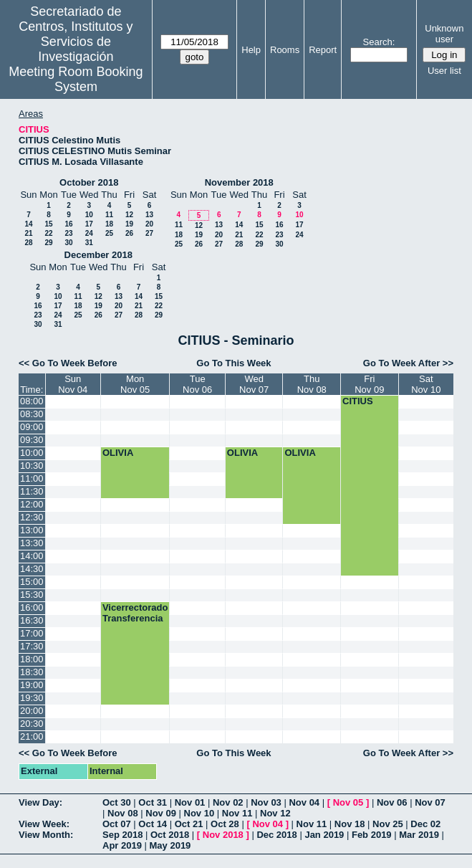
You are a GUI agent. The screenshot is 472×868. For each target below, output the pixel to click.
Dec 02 (425, 824)
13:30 (32, 543)
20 (149, 224)
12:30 (32, 517)
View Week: (44, 824)
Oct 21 (189, 824)
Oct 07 (117, 824)
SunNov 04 (73, 384)
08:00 (32, 401)
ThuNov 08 (312, 384)
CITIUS (358, 401)
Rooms (285, 50)
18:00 (32, 659)
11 (109, 215)
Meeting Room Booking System (76, 79)
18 (109, 224)
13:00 (32, 530)
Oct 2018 (170, 835)
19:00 (32, 685)
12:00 (32, 504)
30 (68, 243)
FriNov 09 (369, 384)
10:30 (32, 466)
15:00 (32, 582)
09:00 (32, 427)
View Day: (40, 802)
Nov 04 (304, 802)
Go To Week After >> (408, 363)
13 (149, 215)
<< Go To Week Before (68, 363)
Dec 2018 (276, 835)
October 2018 (89, 182)
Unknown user (444, 34)
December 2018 (98, 255)
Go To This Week (233, 363)
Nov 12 (275, 813)
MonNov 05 (135, 384)
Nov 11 (237, 813)
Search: (379, 42)
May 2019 (170, 845)
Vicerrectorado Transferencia (135, 613)
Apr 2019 (122, 845)
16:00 (32, 607)
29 (48, 243)
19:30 (32, 698)
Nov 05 (348, 802)
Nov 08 (123, 813)
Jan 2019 (324, 835)
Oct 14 (153, 824)
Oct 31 (153, 802)
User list (444, 71)
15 (48, 224)
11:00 (32, 478)
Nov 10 (199, 813)
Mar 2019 (419, 835)
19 (129, 224)
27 (149, 233)
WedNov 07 (254, 384)
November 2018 (239, 182)
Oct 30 (117, 802)
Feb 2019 (372, 835)
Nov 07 (430, 802)
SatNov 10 (426, 384)
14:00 (32, 556)
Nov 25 (388, 824)
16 (68, 224)
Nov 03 (266, 802)
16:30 (32, 620)
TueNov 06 (197, 384)
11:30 (32, 491)
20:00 (32, 711)
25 (109, 233)
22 (48, 233)
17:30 (32, 646)
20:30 (32, 724)
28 (28, 243)
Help (251, 50)
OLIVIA (118, 453)
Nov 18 (350, 824)
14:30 (32, 569)
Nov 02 (228, 802)
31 (89, 243)
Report (323, 50)
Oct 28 (225, 824)
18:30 (32, 672)
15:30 (32, 595)
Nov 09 (161, 813)
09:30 (32, 440)
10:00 (32, 453)
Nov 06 (392, 802)
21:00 (32, 736)
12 (129, 215)
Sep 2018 (122, 835)
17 (89, 224)
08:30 (32, 414)
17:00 (32, 633)
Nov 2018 (223, 835)
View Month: (46, 835)
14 (28, 224)
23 (68, 233)
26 (129, 233)
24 (89, 233)
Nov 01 (190, 802)
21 (28, 233)
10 (89, 215)
